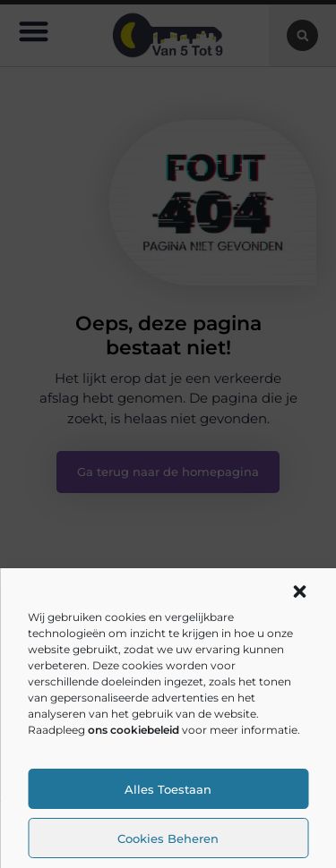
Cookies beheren (168, 838)
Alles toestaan (168, 789)
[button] (299, 591)
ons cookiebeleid (134, 730)
